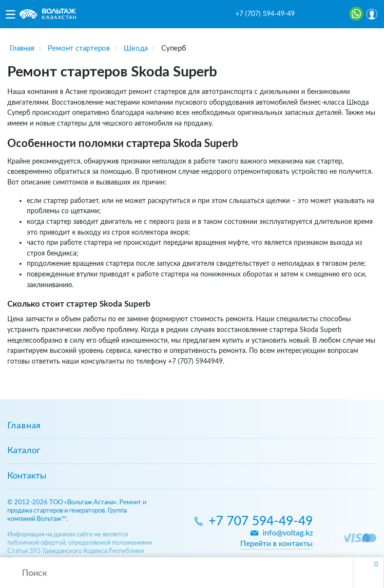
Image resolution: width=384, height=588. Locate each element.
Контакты (27, 476)
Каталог (24, 451)
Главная (24, 426)
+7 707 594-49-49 (261, 522)
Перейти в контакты (277, 544)
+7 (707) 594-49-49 (265, 14)
